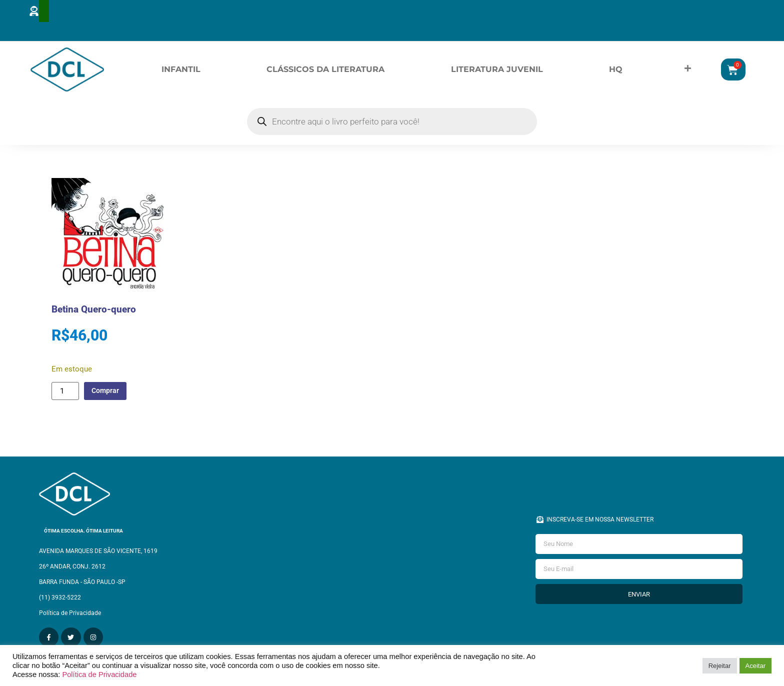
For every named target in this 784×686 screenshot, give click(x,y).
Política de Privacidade (99, 674)
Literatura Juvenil (497, 71)
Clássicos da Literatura (325, 71)
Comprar (108, 393)
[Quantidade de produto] (65, 394)
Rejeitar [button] (720, 666)
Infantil (181, 71)
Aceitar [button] (755, 666)
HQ (616, 71)
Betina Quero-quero (94, 312)
